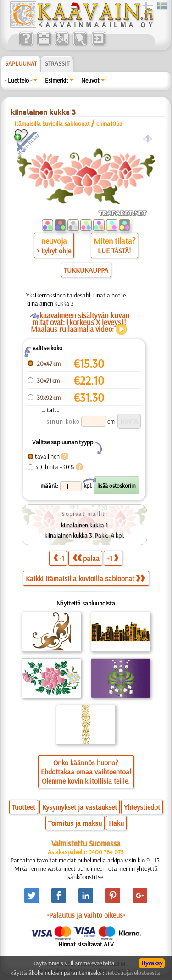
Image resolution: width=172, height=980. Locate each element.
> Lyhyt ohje (54, 251)
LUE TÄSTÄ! (114, 251)
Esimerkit (57, 80)
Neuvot (90, 80)
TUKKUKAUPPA (86, 270)
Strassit (57, 63)
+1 (112, 558)
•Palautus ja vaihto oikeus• (86, 915)
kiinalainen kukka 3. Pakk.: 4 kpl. (84, 535)
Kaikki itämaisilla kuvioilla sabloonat (85, 578)
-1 (59, 558)
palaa (86, 558)
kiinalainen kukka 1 (84, 525)
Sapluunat (21, 63)
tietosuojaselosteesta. (133, 973)
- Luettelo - (18, 80)
